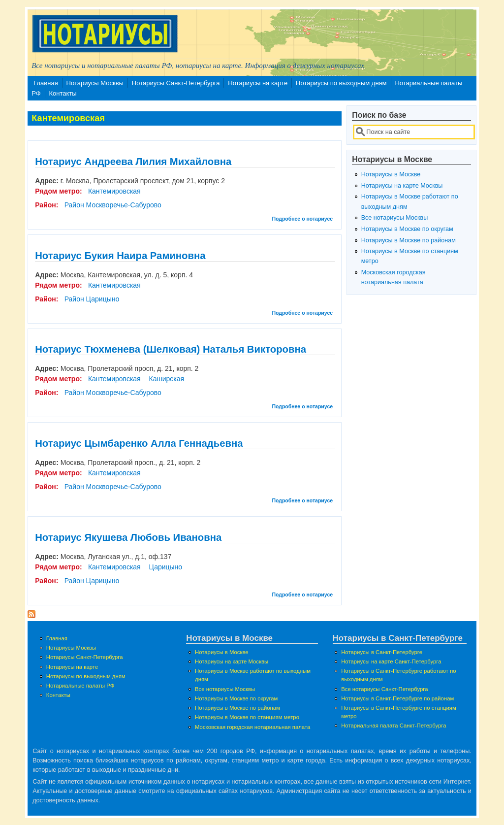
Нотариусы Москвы (95, 83)
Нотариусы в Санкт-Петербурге (382, 652)
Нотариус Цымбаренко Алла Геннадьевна (139, 443)
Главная (46, 83)
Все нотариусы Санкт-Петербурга (384, 689)
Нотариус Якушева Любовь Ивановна (128, 537)
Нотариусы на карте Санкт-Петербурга (391, 661)
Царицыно (165, 567)
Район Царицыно (92, 299)
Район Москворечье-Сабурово (113, 205)
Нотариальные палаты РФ (80, 686)
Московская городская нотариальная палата (252, 727)
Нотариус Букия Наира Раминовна (120, 256)
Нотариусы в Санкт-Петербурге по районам (397, 698)
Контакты (63, 93)
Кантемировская (114, 191)
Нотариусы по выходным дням (341, 83)
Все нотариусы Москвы (395, 218)
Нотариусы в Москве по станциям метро (247, 717)
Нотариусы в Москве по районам (409, 240)
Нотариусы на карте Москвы (402, 186)
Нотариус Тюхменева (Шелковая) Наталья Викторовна (171, 349)
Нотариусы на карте (258, 83)
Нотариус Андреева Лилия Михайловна (133, 162)
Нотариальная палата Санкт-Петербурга (394, 726)
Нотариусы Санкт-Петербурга (176, 83)
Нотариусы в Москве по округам (407, 229)
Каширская (166, 379)
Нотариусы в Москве (391, 174)
